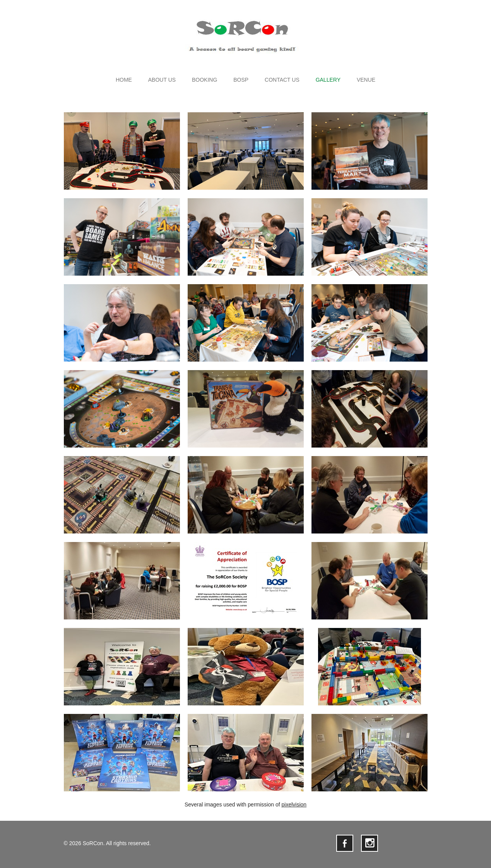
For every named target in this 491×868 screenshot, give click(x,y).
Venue (366, 80)
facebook (345, 843)
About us (162, 80)
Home (124, 80)
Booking (204, 80)
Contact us (282, 80)
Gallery (328, 80)
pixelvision (294, 805)
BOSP (241, 80)
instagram (370, 843)
